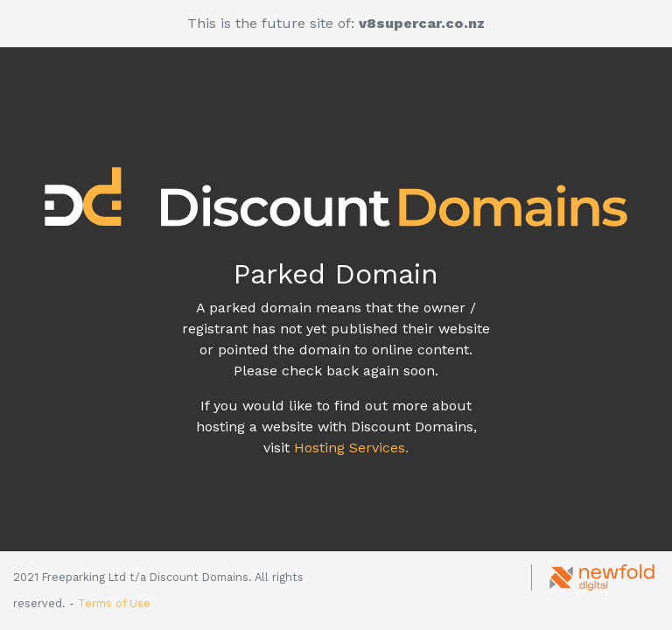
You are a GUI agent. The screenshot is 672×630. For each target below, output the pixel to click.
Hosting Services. (351, 448)
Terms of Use (114, 603)
